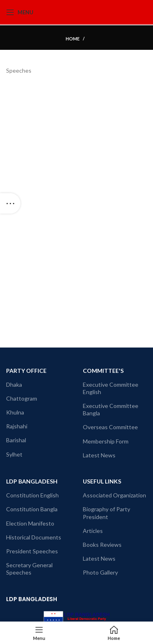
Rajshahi (17, 426)
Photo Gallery (100, 572)
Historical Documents (34, 537)
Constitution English (32, 495)
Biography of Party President (106, 513)
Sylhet (14, 454)
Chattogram (22, 398)
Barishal (16, 440)
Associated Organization (114, 495)
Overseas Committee (110, 427)
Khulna (15, 412)
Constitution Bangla (32, 509)
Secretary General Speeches (29, 569)
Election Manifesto (30, 523)
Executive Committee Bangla (111, 409)
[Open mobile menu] (20, 12)
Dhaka (14, 384)
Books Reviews (102, 545)
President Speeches (32, 551)
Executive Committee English (111, 388)
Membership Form (106, 441)
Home (73, 39)
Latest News (99, 455)
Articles (93, 531)
